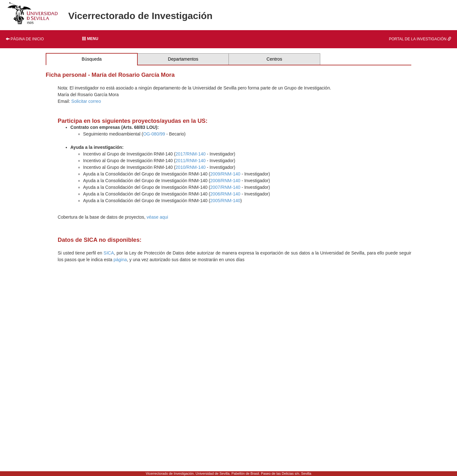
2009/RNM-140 (225, 174)
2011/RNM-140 (191, 161)
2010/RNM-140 (191, 167)
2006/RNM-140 (225, 194)
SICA (109, 253)
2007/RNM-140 (225, 187)
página (120, 260)
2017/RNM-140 (191, 154)
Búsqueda (92, 59)
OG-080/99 (154, 134)
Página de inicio (25, 39)
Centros (274, 59)
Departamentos (183, 59)
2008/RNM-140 (225, 181)
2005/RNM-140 (225, 201)
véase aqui (157, 217)
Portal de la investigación (420, 39)
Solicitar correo (86, 101)
